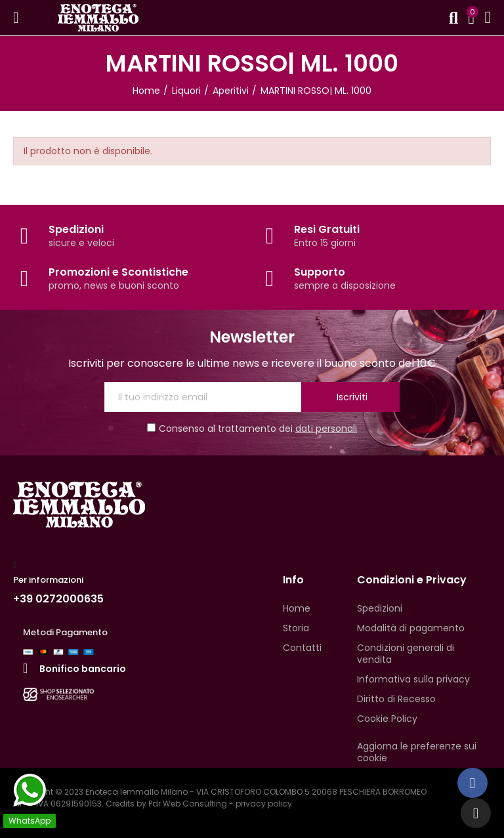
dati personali (326, 429)
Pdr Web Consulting (188, 804)
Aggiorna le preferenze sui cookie (417, 752)
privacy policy (264, 804)
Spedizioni (76, 229)
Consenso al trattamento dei (252, 429)
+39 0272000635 (58, 599)
